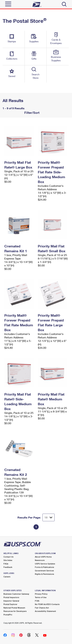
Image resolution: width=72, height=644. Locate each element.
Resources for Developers (15, 611)
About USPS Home (43, 557)
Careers (7, 577)
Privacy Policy (41, 594)
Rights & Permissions (44, 574)
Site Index (8, 560)
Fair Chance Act (42, 608)
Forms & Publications (44, 567)
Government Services (44, 571)
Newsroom (40, 560)
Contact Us (8, 557)
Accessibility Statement (45, 611)
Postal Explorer (10, 604)
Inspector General (11, 601)
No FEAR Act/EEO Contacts (47, 604)
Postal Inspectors (11, 597)
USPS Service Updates (45, 564)
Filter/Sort (31, 113)
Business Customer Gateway (16, 594)
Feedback (8, 567)
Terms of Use (41, 597)
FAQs (6, 564)
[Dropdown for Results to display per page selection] (49, 517)
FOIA (37, 601)
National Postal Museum (14, 608)
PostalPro (8, 615)
